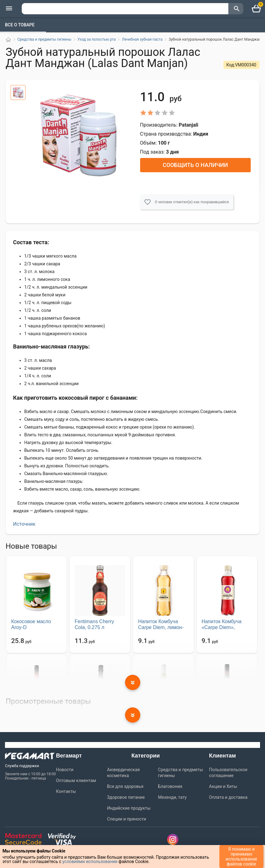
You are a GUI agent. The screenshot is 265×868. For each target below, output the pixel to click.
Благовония (170, 786)
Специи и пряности (126, 819)
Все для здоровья (125, 786)
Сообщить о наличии (195, 165)
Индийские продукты (129, 808)
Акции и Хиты (223, 786)
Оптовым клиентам (76, 780)
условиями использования (90, 861)
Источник (24, 524)
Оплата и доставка (228, 797)
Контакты (66, 791)
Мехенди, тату (172, 797)
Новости (65, 770)
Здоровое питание (126, 797)
